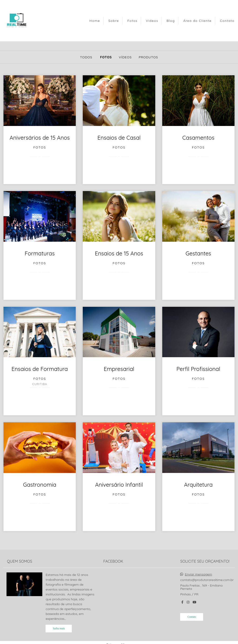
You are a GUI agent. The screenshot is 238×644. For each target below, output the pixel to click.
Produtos (148, 57)
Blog (171, 21)
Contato (227, 21)
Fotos (132, 21)
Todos (86, 57)
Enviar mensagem (198, 574)
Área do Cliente (197, 21)
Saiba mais (59, 629)
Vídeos (152, 21)
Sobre (114, 21)
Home (95, 21)
